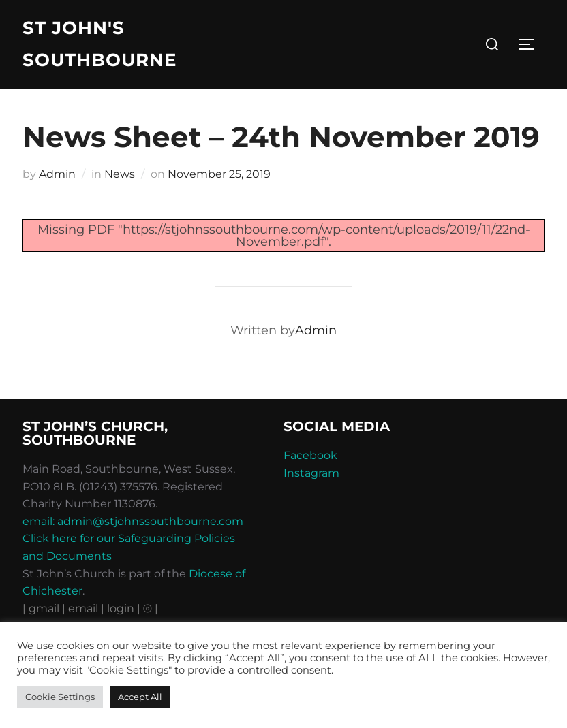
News (120, 174)
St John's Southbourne (99, 44)
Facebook (310, 455)
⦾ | (151, 608)
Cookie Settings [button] (60, 697)
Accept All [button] (140, 697)
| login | (121, 608)
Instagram (311, 473)
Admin (57, 174)
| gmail (42, 608)
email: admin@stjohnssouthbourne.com (133, 521)
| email (81, 608)
